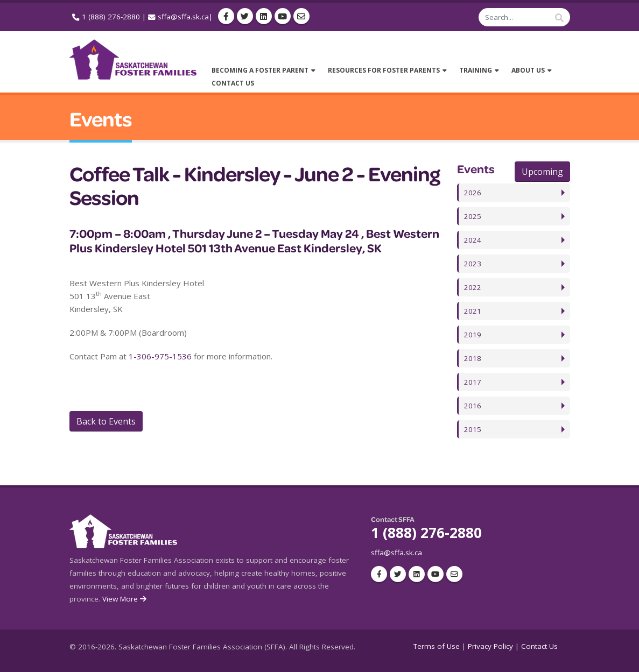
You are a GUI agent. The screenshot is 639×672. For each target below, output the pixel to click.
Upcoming (542, 172)
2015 (473, 429)
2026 (473, 193)
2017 (473, 382)
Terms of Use (437, 646)
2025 (473, 216)
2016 (473, 406)
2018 (473, 358)
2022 (473, 287)
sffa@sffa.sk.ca (183, 17)
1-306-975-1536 (160, 356)
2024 (473, 240)
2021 (473, 311)
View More (125, 599)
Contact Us (539, 646)
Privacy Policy (490, 646)
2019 (473, 335)
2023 (473, 264)
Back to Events (106, 421)
